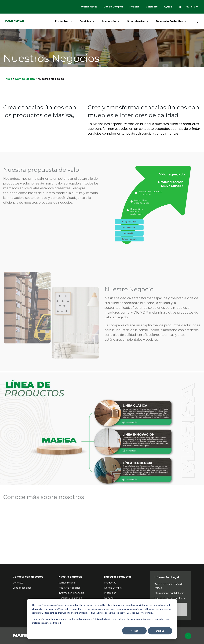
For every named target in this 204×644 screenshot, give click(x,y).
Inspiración (109, 21)
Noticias (134, 7)
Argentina (189, 7)
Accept (134, 631)
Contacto (152, 7)
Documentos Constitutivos (169, 598)
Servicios (85, 21)
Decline (160, 631)
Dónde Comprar (113, 7)
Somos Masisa (136, 21)
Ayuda (168, 7)
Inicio (9, 79)
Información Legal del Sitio (169, 593)
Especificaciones (22, 588)
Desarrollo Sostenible (169, 21)
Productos (62, 21)
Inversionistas (88, 7)
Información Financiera (71, 593)
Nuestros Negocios (69, 588)
